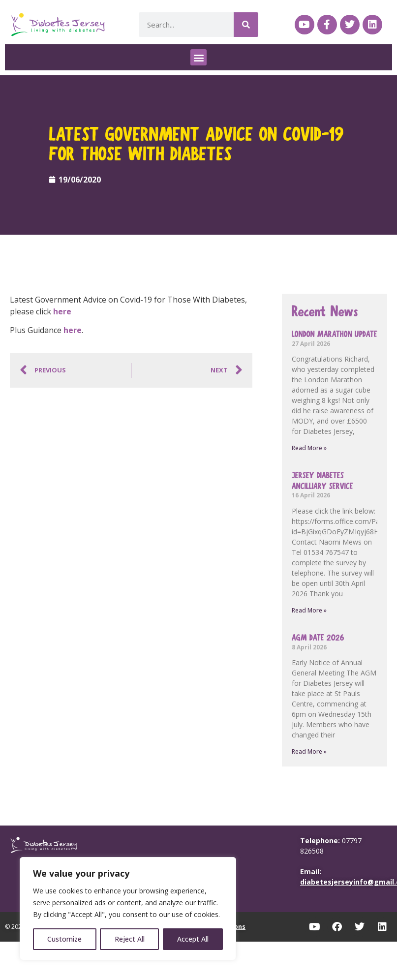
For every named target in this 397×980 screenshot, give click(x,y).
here (62, 311)
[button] (198, 57)
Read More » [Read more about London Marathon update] (309, 448)
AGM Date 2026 (318, 638)
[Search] (246, 25)
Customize (65, 939)
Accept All (193, 939)
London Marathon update (335, 334)
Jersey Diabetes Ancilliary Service (322, 481)
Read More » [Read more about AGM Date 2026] (309, 751)
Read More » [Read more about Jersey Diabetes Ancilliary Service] (309, 610)
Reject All (130, 939)
